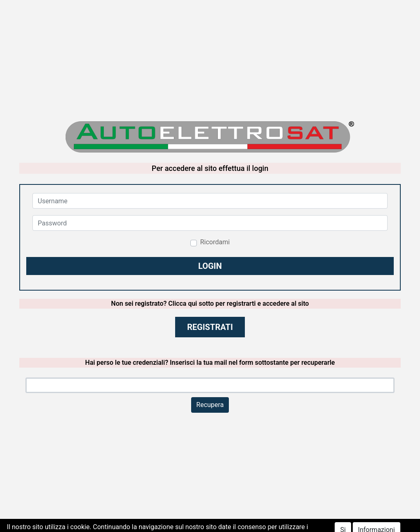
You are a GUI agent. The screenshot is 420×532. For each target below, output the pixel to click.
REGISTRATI (210, 327)
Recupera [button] (210, 405)
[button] (210, 266)
